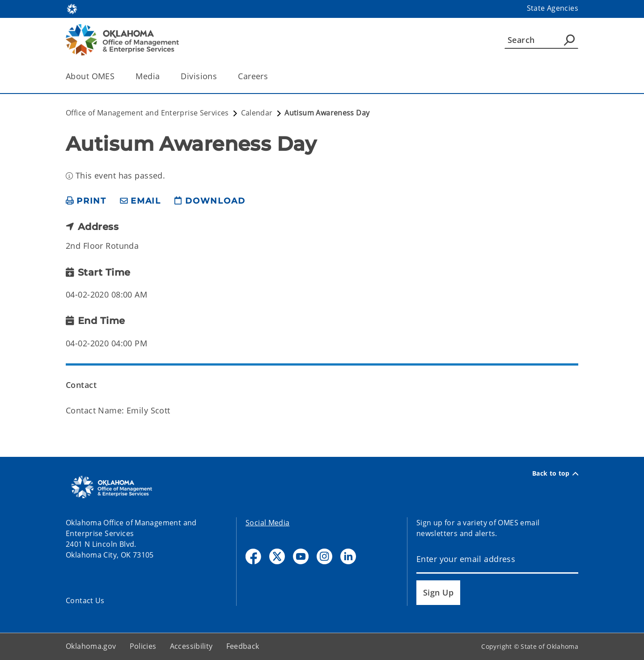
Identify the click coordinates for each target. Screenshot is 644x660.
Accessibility (191, 646)
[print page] (86, 201)
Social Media (268, 523)
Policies (143, 646)
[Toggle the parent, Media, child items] (163, 76)
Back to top (555, 473)
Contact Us (85, 600)
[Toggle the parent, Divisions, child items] (220, 76)
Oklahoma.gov (91, 646)
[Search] (541, 40)
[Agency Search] (569, 40)
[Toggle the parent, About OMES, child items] (117, 76)
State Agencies (553, 8)
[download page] (210, 201)
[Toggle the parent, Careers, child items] (271, 76)
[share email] (140, 201)
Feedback (243, 646)
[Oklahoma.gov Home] (72, 8)
